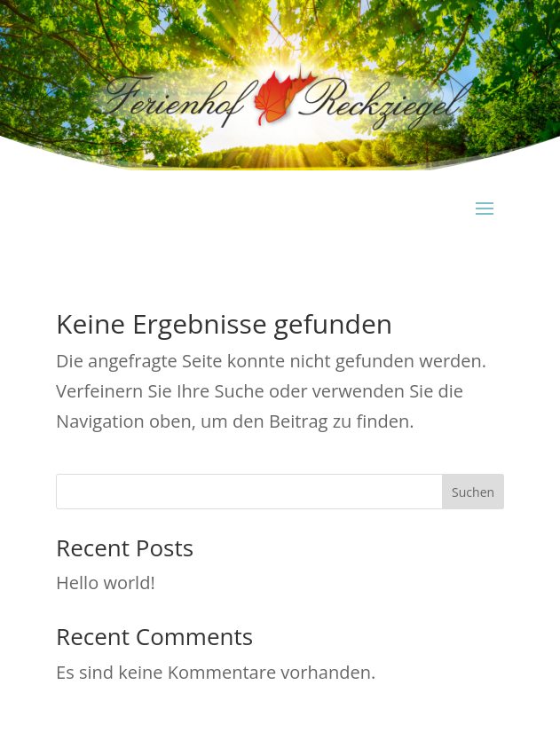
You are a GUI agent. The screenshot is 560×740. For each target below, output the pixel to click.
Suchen (473, 492)
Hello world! (106, 583)
